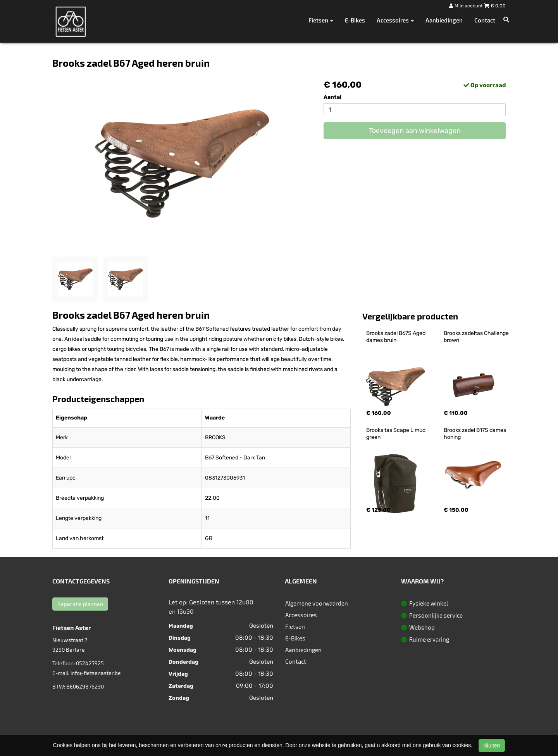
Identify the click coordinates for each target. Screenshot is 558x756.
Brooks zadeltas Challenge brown (477, 337)
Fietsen (295, 627)
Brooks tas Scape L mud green (396, 434)
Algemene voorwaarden (317, 603)
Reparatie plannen (80, 604)
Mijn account (467, 6)
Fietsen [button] (321, 20)
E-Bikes (355, 20)
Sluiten (492, 746)
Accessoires (301, 615)
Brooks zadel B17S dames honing (475, 434)
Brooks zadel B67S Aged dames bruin (396, 337)
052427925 (90, 663)
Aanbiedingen (444, 20)
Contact (485, 20)
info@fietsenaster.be (96, 673)
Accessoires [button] (395, 20)
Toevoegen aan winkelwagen (415, 131)
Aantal (332, 97)
